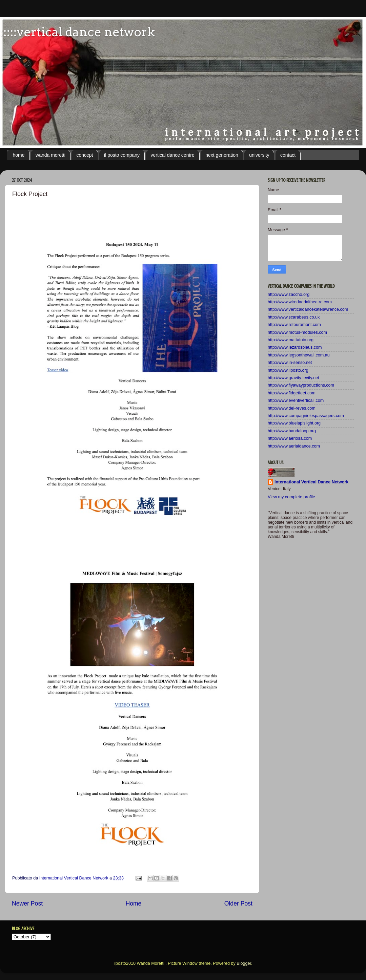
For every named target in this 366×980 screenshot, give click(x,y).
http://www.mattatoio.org (291, 340)
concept (85, 155)
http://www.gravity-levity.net (293, 378)
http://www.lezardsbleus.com (295, 347)
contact (288, 155)
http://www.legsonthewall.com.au (299, 355)
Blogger (244, 963)
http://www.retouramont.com (294, 325)
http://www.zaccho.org (289, 295)
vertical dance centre (173, 155)
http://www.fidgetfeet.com (292, 393)
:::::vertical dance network (77, 32)
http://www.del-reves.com (292, 408)
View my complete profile (291, 497)
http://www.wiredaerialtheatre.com (300, 302)
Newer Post (27, 903)
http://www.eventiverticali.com (296, 400)
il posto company (122, 155)
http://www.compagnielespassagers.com (306, 416)
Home (133, 903)
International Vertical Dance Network (311, 482)
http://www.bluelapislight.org (294, 423)
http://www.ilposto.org (288, 370)
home (19, 155)
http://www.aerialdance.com (294, 446)
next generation (222, 155)
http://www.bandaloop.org (292, 431)
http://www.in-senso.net (290, 363)
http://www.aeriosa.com (290, 438)
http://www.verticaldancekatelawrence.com (308, 309)
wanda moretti (50, 155)
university (259, 155)
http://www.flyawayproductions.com (301, 385)
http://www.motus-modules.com (297, 332)
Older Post (238, 903)
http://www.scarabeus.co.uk (294, 317)
